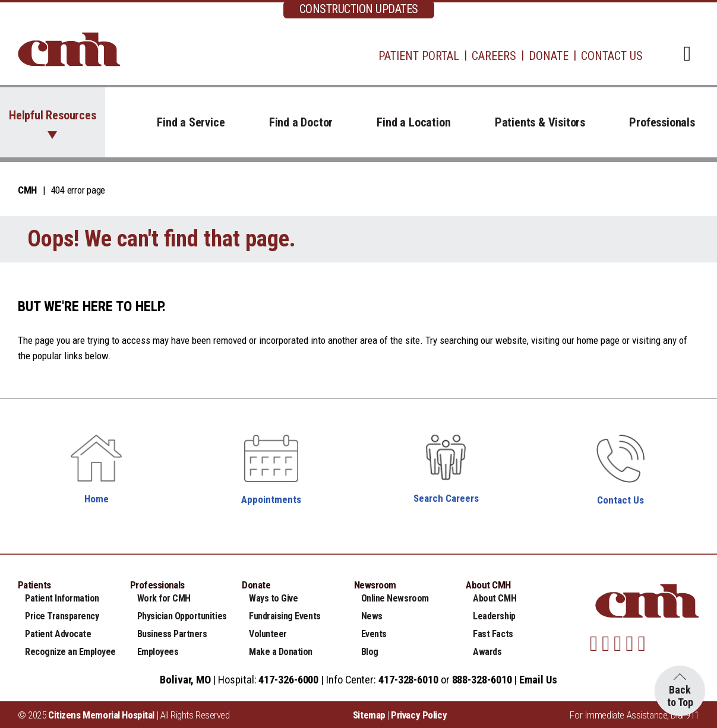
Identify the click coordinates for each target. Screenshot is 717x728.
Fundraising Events (285, 616)
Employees (158, 652)
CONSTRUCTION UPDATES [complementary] (359, 9)
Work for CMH (164, 598)
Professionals (662, 122)
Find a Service (191, 122)
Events (374, 634)
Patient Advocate (58, 634)
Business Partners (172, 634)
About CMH (495, 598)
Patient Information (62, 598)
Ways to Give (273, 598)
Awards (487, 652)
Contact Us (612, 56)
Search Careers (446, 498)
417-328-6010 (408, 680)
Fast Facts (493, 634)
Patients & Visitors (540, 122)
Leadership (494, 616)
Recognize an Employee (70, 652)
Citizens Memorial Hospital (101, 715)
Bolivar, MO (185, 680)
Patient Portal (419, 56)
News (372, 616)
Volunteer (268, 634)
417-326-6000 (288, 680)
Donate (549, 56)
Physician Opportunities (182, 616)
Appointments (271, 499)
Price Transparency (62, 616)
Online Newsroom (395, 598)
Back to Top (680, 696)
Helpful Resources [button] (53, 115)
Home (97, 499)
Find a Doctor (301, 122)
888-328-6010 (482, 680)
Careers (494, 56)
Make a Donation (281, 652)
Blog (370, 652)
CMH (27, 190)
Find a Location (413, 122)
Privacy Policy (419, 715)
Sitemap (369, 715)
